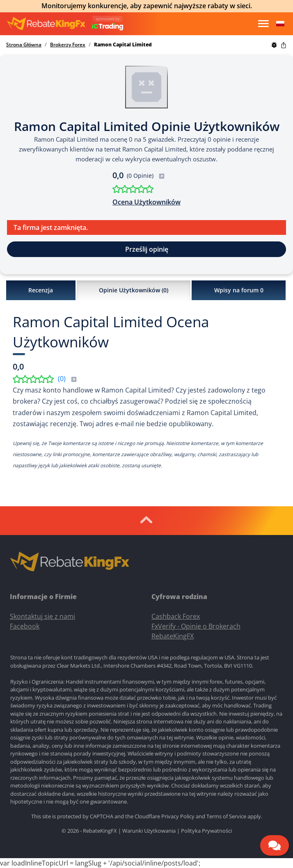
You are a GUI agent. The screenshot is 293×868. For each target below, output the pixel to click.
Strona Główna (24, 45)
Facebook (25, 626)
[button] (280, 24)
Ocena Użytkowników (146, 202)
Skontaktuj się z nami (42, 616)
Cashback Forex (176, 616)
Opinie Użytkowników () (134, 290)
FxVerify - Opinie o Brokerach (196, 626)
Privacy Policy (178, 816)
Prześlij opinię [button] (147, 249)
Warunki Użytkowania (149, 831)
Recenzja (41, 290)
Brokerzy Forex (68, 45)
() (68, 379)
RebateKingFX (173, 636)
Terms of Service (226, 816)
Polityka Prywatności (206, 831)
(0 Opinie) (146, 176)
